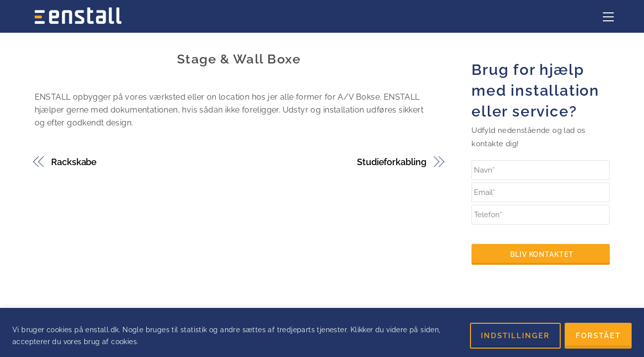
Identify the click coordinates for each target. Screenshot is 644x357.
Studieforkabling (392, 162)
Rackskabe (74, 162)
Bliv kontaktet (542, 254)
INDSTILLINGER (515, 336)
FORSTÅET (598, 336)
